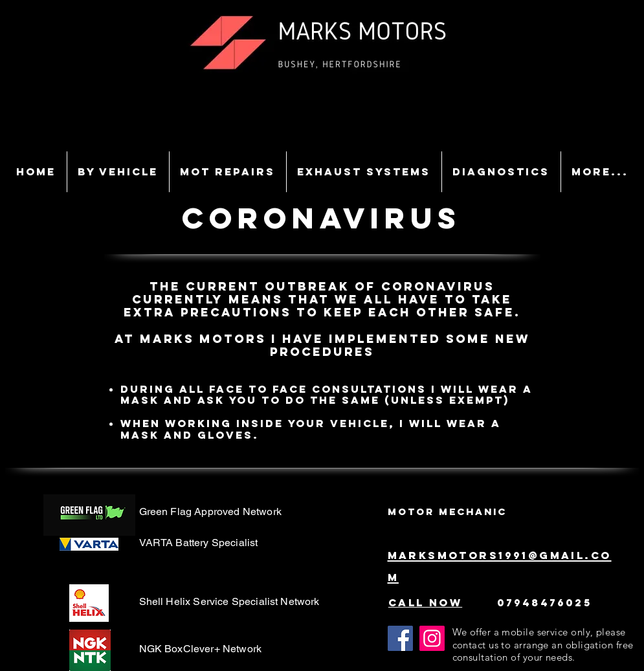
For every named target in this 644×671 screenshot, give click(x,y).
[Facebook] (400, 638)
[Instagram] (432, 638)
